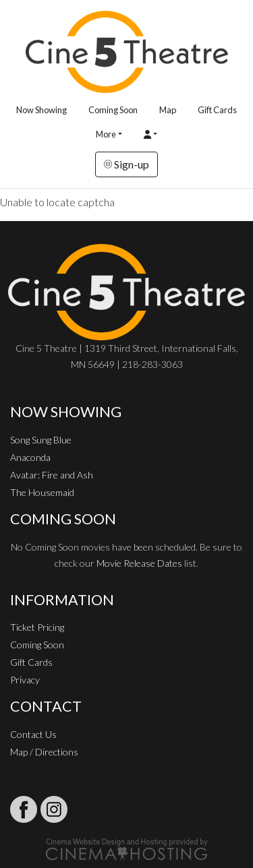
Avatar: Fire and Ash (52, 475)
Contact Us (33, 734)
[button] (150, 134)
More (106, 134)
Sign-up (126, 164)
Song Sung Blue (41, 440)
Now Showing (41, 110)
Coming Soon (113, 110)
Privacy (25, 680)
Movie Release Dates (139, 563)
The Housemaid (42, 492)
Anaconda (30, 457)
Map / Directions (44, 752)
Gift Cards (217, 110)
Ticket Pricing (37, 627)
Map (168, 110)
